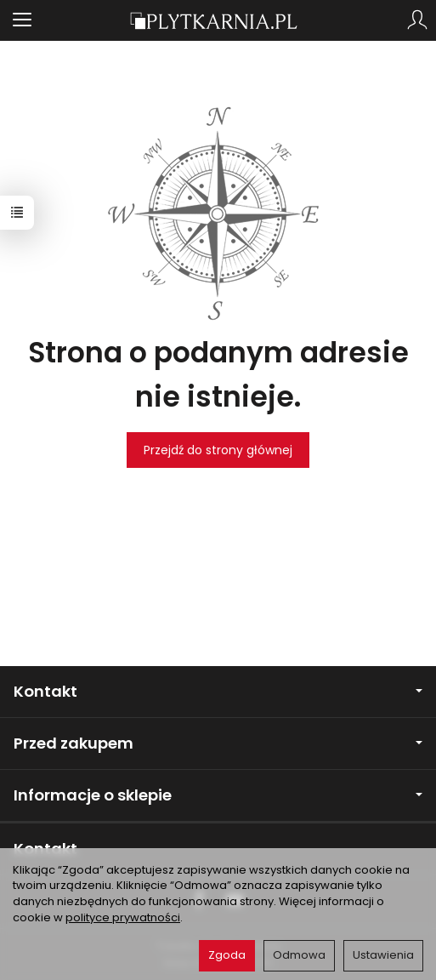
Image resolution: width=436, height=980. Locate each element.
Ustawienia (383, 955)
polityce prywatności (123, 917)
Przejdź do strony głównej (218, 450)
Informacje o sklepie (218, 795)
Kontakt (218, 691)
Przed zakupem (218, 743)
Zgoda (227, 955)
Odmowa (299, 955)
